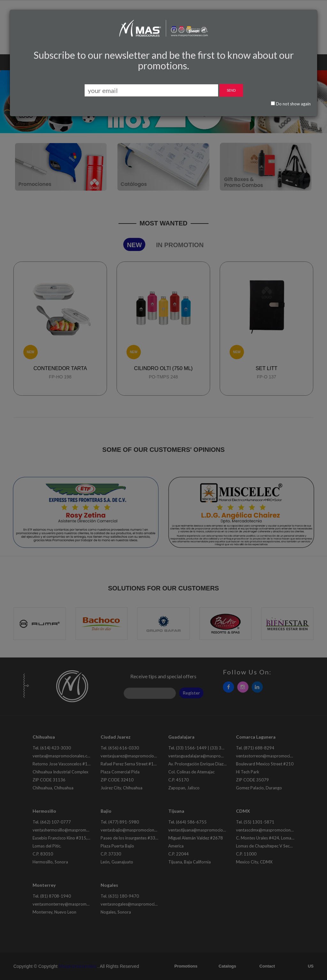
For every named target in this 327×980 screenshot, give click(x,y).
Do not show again (291, 104)
